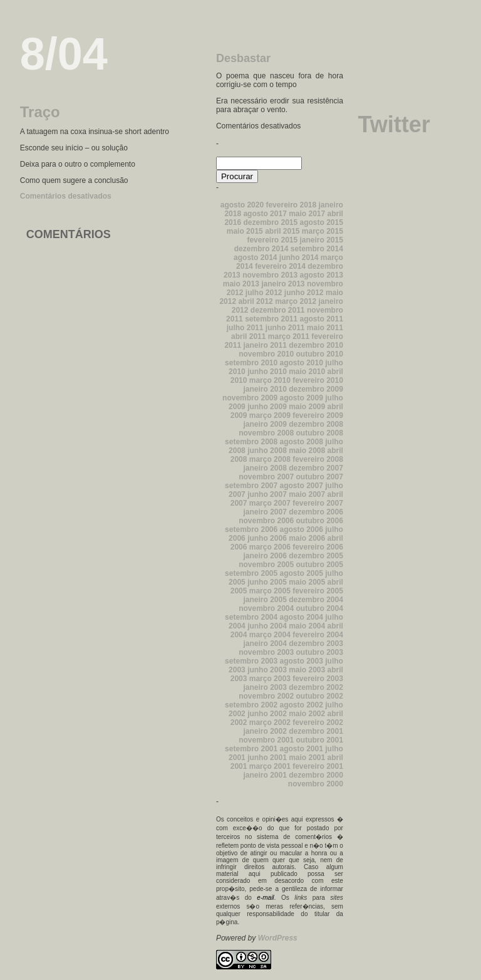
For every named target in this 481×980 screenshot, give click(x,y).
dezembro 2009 (316, 389)
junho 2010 (267, 372)
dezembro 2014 (261, 249)
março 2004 (270, 635)
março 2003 (270, 679)
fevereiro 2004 (318, 635)
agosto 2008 (302, 442)
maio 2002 (307, 714)
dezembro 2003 (316, 644)
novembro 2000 (316, 784)
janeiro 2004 (265, 644)
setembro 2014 (317, 249)
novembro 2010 (266, 354)
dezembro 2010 (316, 345)
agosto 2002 (302, 705)
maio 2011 (325, 328)
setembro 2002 (251, 705)
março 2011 (289, 336)
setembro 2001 (251, 749)
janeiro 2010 (265, 389)
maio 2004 (307, 626)
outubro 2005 (320, 565)
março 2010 (270, 380)
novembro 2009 (250, 398)
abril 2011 (248, 336)
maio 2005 (307, 582)
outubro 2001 (320, 740)
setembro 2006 (251, 529)
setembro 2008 (251, 442)
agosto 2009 (302, 398)
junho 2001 (267, 758)
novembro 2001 (266, 740)
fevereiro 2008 (318, 459)
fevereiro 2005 (318, 591)
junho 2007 (267, 494)
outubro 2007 (320, 477)
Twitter (394, 124)
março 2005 (270, 591)
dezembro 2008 (316, 424)
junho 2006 (267, 538)
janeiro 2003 (265, 687)
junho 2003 (267, 670)
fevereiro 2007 (318, 503)
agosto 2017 (265, 214)
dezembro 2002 (316, 687)
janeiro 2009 (265, 424)
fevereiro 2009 (318, 415)
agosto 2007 (302, 486)
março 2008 (270, 459)
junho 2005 (267, 582)
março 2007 (270, 503)
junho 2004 (267, 626)
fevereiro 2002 (318, 722)
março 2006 (270, 547)
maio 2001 (307, 758)
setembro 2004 (251, 617)
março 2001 (270, 766)
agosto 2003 (302, 661)
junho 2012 (304, 293)
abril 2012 (255, 301)
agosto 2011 (322, 319)
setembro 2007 (251, 486)
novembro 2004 (266, 608)
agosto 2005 (302, 573)
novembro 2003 (266, 652)
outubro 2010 (320, 354)
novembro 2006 (266, 521)
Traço (40, 112)
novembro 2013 (270, 275)
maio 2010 (307, 372)
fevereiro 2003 (318, 679)
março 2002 (270, 722)
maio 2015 (245, 231)
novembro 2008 (266, 433)
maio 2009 (307, 407)
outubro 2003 (320, 652)
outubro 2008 (320, 433)
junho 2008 (267, 451)
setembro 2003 (251, 661)
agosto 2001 (302, 749)
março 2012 (296, 301)
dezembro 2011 (278, 310)
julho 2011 (245, 328)
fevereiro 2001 (318, 766)
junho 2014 (299, 258)
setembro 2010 (251, 363)
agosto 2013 (322, 275)
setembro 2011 (271, 319)
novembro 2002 (266, 696)
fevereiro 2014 (280, 266)
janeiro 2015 (322, 240)
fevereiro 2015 (272, 240)
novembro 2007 (266, 477)
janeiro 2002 (265, 731)
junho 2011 (285, 328)
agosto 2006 (302, 529)
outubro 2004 (320, 608)
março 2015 (323, 231)
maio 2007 (307, 494)
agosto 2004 (302, 617)
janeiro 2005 (265, 600)
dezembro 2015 (270, 222)
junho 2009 (267, 407)
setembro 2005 (251, 573)
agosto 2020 (242, 205)
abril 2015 (282, 231)
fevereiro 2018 (291, 205)
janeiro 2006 (265, 556)
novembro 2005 (266, 565)
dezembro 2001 (316, 731)
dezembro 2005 (316, 556)
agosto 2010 (302, 363)
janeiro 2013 (283, 284)
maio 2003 (307, 670)
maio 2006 (307, 538)
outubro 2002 (320, 696)
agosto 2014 (255, 258)
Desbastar (243, 58)
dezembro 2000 (316, 775)
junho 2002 (267, 714)
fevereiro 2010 (318, 380)
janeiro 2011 (265, 345)
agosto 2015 (322, 222)
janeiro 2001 (265, 775)
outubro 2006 (320, 521)
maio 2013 (241, 284)
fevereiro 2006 (318, 547)
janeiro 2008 (265, 468)
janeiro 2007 (265, 512)
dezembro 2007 (316, 468)
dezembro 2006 (316, 512)
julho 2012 (264, 293)
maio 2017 (307, 214)
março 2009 (270, 415)
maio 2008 (307, 451)
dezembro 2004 (316, 600)
